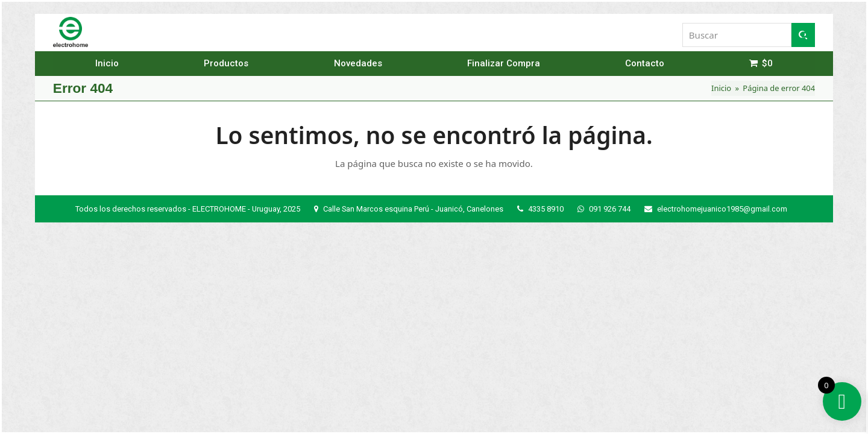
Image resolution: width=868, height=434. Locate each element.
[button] (808, 32)
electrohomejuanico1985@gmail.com (722, 209)
